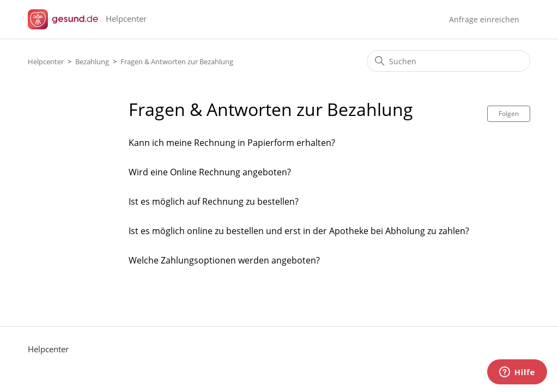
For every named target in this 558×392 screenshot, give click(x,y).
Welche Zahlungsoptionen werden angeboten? (224, 260)
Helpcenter (46, 62)
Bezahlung (93, 62)
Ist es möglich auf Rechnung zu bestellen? (214, 201)
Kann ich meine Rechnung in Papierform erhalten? (232, 143)
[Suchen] (448, 61)
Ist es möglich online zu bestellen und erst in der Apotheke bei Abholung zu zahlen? (299, 231)
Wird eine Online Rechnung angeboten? (210, 172)
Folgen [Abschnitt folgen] (509, 114)
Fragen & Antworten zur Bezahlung (177, 62)
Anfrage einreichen (484, 19)
